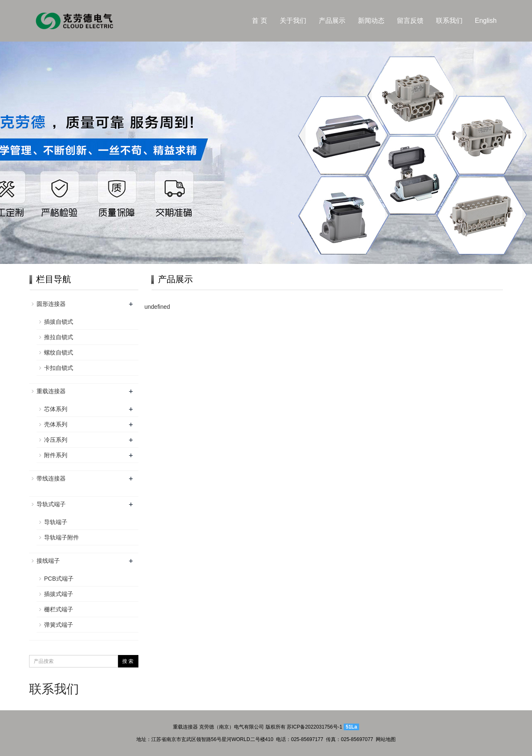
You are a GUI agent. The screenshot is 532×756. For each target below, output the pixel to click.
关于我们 (293, 21)
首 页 (259, 21)
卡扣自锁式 (59, 368)
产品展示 (332, 21)
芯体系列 (56, 409)
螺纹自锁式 (59, 352)
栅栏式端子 (59, 609)
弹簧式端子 (59, 625)
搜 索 (128, 661)
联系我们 (449, 21)
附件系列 (56, 455)
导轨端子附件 (62, 537)
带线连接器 (51, 478)
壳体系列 (56, 424)
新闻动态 (371, 21)
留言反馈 (410, 21)
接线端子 (48, 561)
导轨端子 (56, 522)
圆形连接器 (51, 304)
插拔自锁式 (59, 322)
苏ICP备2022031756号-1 (314, 727)
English (486, 21)
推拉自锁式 (59, 337)
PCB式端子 (59, 579)
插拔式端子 (59, 594)
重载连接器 (51, 391)
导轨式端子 (51, 504)
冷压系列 (56, 440)
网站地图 (386, 739)
